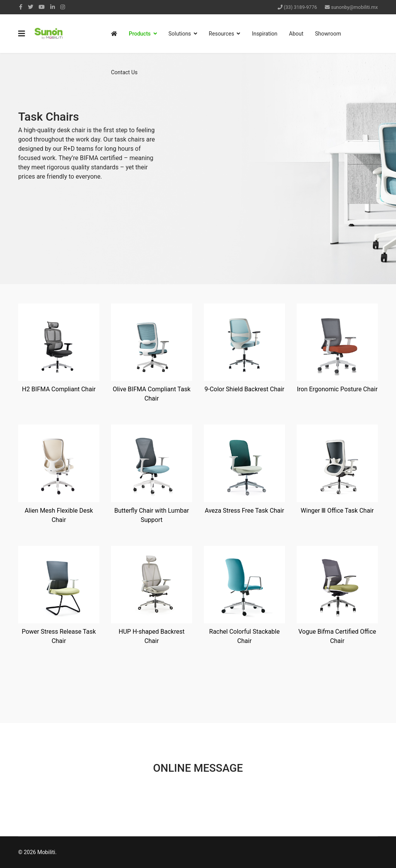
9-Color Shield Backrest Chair (245, 389)
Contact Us (124, 72)
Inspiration (265, 34)
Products (140, 34)
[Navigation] (22, 34)
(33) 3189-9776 (300, 7)
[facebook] (21, 7)
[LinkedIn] (53, 7)
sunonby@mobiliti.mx (354, 7)
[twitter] (31, 7)
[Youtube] (42, 7)
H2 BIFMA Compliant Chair (59, 389)
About (296, 34)
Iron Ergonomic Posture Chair (337, 389)
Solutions (180, 34)
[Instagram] (63, 7)
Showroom (328, 34)
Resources (222, 34)
